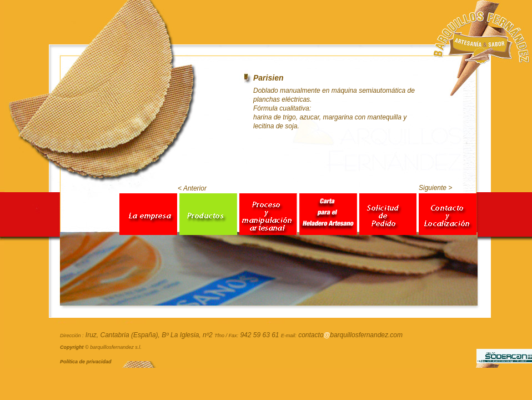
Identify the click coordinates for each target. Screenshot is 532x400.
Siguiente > (435, 188)
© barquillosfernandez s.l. (101, 347)
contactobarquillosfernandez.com (350, 335)
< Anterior (192, 188)
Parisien (268, 78)
